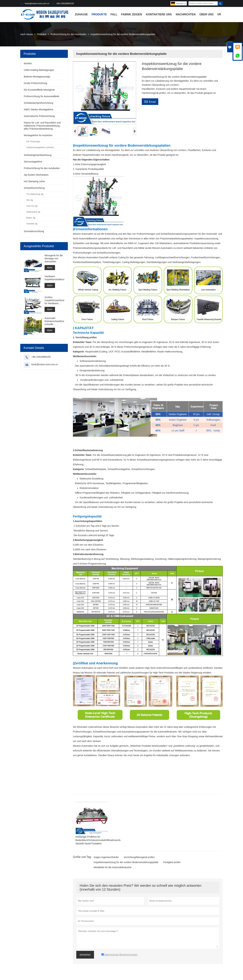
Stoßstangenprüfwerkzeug (38, 155)
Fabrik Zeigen (132, 14)
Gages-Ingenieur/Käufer (106, 858)
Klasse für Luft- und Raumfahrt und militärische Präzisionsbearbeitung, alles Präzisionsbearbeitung (42, 126)
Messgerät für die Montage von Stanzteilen (54, 258)
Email (150, 101)
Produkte (99, 14)
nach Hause (27, 34)
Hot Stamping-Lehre (34, 181)
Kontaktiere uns (159, 14)
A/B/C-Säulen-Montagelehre (39, 109)
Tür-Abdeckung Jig (35, 194)
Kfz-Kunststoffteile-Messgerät (39, 90)
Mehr (50, 268)
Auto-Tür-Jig (32, 206)
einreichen (85, 956)
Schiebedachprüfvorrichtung (38, 103)
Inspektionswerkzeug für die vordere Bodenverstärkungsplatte (126, 863)
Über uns (207, 14)
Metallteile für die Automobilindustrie (113, 868)
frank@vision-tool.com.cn (37, 3)
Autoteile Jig (32, 224)
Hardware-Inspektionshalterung (54, 278)
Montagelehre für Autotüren (38, 135)
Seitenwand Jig (33, 212)
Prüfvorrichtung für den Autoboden (68, 34)
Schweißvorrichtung (34, 188)
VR (219, 14)
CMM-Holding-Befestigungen (39, 70)
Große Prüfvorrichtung (36, 83)
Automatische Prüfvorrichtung (39, 116)
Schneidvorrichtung (34, 231)
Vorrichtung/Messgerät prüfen (139, 858)
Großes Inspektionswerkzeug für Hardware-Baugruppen (54, 300)
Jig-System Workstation (36, 175)
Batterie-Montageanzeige (37, 77)
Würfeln (28, 63)
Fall (114, 14)
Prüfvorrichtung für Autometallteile (42, 96)
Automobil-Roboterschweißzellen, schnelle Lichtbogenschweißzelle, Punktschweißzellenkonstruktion (54, 321)
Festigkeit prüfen (172, 863)
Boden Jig (31, 218)
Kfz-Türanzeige (33, 142)
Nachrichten (186, 14)
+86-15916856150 (65, 3)
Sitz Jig (30, 200)
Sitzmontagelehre (33, 162)
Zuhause (81, 14)
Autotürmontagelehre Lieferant (40, 147)
